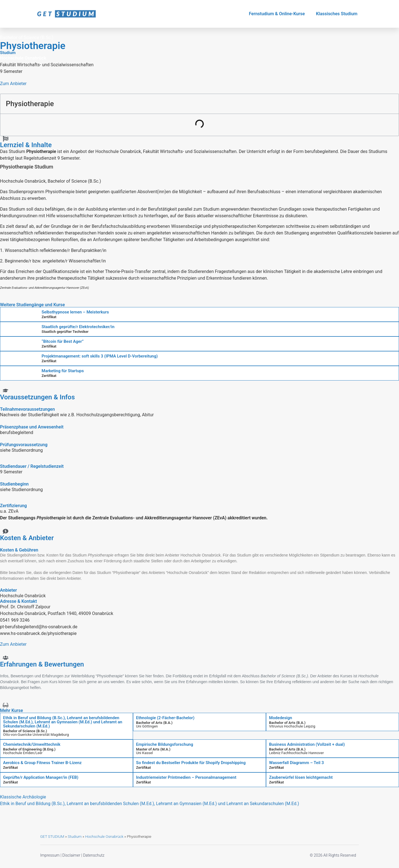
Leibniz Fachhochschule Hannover (296, 753)
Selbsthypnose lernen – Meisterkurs (75, 312)
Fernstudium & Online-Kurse (277, 14)
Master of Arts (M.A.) (153, 749)
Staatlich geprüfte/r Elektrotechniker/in (78, 327)
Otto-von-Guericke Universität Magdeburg (36, 735)
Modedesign (281, 718)
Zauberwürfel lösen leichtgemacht (301, 777)
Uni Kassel (144, 753)
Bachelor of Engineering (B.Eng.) (29, 749)
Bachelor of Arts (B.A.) (154, 723)
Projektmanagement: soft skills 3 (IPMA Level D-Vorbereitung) (100, 356)
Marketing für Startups (63, 371)
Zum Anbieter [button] (13, 84)
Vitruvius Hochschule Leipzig (292, 726)
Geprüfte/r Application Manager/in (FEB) (41, 777)
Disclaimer (71, 855)
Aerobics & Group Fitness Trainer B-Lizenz (42, 763)
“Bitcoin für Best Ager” (63, 341)
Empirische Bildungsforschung (165, 744)
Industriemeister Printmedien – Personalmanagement (186, 777)
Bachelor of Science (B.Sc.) (25, 731)
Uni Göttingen (147, 726)
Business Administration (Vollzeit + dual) (307, 744)
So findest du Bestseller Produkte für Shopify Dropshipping (191, 763)
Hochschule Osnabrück (104, 836)
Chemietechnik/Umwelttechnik (32, 744)
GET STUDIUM (52, 836)
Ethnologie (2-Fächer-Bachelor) (165, 718)
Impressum (50, 855)
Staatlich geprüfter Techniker (65, 332)
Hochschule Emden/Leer (23, 753)
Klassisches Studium (337, 14)
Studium (75, 836)
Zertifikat (49, 317)
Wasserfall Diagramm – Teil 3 (296, 763)
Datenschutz (94, 855)
